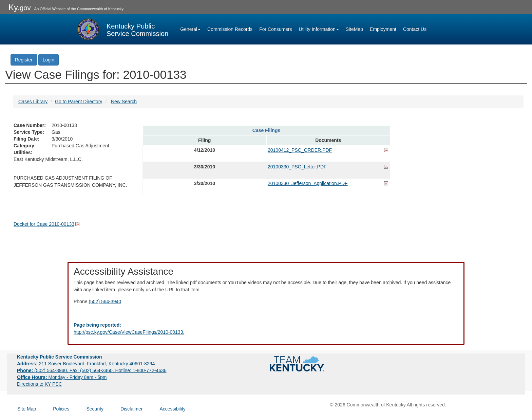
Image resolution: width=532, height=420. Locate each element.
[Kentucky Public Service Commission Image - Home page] (122, 29)
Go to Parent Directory (79, 102)
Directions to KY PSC (40, 384)
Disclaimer (131, 409)
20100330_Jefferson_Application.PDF (308, 183)
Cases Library (33, 102)
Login (49, 60)
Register (24, 60)
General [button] (190, 29)
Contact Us (415, 29)
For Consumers (275, 29)
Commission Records (230, 29)
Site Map (27, 409)
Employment (383, 29)
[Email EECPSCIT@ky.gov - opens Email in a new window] (266, 329)
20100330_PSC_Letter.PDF (297, 167)
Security (95, 409)
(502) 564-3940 (105, 302)
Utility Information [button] (319, 29)
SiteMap (354, 29)
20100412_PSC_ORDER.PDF (300, 150)
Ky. (20, 7)
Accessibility (172, 409)
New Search (124, 102)
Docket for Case (44, 224)
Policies (61, 409)
